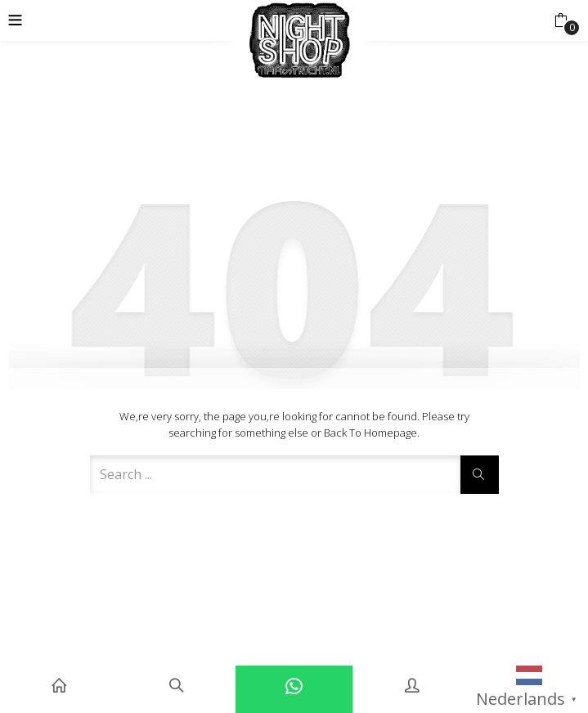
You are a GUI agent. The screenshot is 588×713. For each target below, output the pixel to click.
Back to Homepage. (372, 433)
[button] (561, 20)
